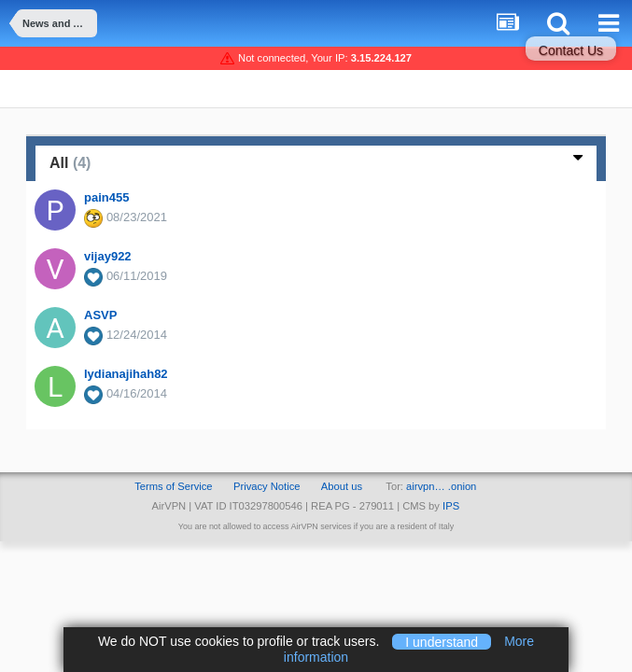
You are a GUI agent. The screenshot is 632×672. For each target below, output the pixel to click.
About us (342, 486)
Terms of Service (173, 486)
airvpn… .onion (441, 486)
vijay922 (108, 256)
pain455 (106, 197)
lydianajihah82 (126, 374)
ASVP (100, 315)
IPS (451, 506)
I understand (442, 641)
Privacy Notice (267, 486)
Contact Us (571, 50)
